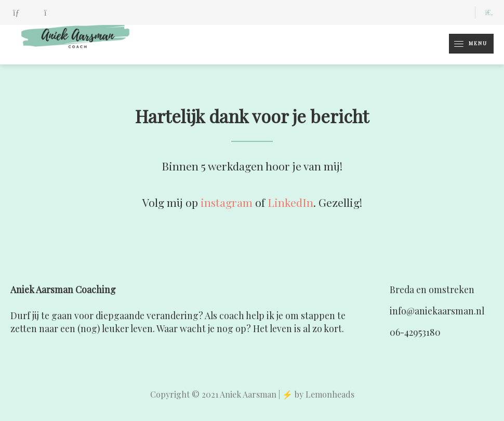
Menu (468, 44)
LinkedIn (290, 202)
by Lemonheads (324, 394)
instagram (227, 202)
